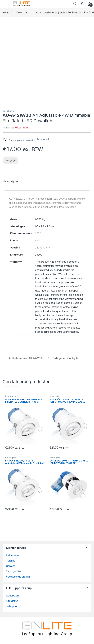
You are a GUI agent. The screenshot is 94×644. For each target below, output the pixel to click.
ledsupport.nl (13, 606)
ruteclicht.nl (12, 601)
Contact (10, 566)
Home (6, 12)
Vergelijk (45, 139)
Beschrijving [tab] (11, 181)
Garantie (11, 561)
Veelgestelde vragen (18, 577)
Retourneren (13, 555)
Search (75, 4)
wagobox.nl (13, 596)
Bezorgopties (14, 571)
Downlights (23, 12)
